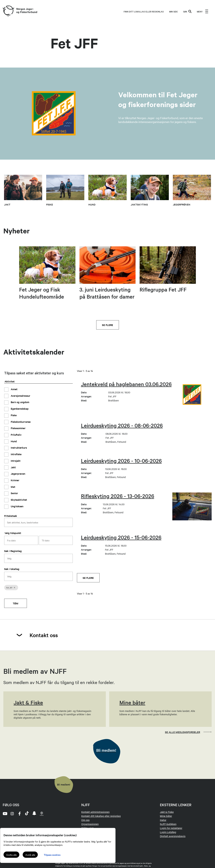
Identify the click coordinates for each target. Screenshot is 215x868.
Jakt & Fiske (167, 812)
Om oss (85, 820)
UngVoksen (17, 506)
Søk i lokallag (12, 569)
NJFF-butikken (168, 824)
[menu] (203, 11)
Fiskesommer (18, 428)
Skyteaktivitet (19, 500)
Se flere (107, 325)
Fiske (13, 415)
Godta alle (11, 855)
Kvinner (15, 480)
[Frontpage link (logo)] (8, 11)
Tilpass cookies (52, 855)
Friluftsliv (16, 435)
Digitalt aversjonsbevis (173, 836)
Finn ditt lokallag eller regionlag (144, 11)
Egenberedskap (19, 409)
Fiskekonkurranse (20, 422)
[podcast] (42, 814)
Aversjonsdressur (20, 396)
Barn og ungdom (20, 402)
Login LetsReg (168, 832)
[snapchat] (34, 814)
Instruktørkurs (18, 448)
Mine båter (166, 816)
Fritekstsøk (11, 516)
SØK (187, 11)
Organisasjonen (90, 824)
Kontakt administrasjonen (95, 812)
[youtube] (5, 814)
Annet (14, 389)
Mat (13, 487)
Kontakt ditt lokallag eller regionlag (101, 816)
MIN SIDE (173, 11)
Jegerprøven (18, 474)
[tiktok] (27, 814)
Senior (14, 493)
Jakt (13, 467)
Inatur (163, 820)
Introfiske (16, 454)
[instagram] (12, 814)
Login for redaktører (171, 828)
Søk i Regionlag (13, 551)
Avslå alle (30, 855)
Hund (13, 441)
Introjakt (15, 461)
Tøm (16, 603)
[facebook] (19, 814)
